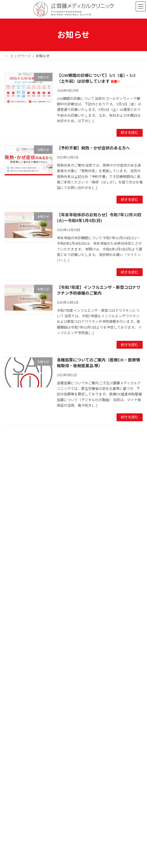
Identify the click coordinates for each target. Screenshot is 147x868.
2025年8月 (16, 747)
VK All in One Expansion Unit (107, 819)
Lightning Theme (72, 819)
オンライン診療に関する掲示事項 (30, 776)
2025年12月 (17, 715)
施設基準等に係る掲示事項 (25, 766)
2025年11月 (17, 726)
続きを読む (130, 133)
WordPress (46, 819)
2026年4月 (16, 705)
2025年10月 (17, 736)
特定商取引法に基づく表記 (25, 798)
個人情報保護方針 (18, 787)
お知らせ (15, 666)
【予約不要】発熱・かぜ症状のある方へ (93, 148)
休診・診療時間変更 (27, 676)
